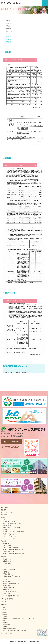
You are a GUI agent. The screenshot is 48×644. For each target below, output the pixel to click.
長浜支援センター (8, 530)
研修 (4, 607)
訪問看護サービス (8, 586)
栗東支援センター (8, 559)
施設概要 (8, 37)
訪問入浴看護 (6, 624)
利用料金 (8, 39)
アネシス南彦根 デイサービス (11, 548)
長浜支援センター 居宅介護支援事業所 (13, 532)
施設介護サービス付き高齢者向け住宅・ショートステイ (18, 618)
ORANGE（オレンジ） (9, 538)
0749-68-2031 (13, 447)
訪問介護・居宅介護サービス (11, 584)
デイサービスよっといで (9, 534)
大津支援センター (8, 561)
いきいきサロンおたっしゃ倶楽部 (12, 524)
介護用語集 (6, 572)
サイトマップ (5, 601)
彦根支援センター (8, 543)
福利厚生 (5, 609)
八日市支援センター (8, 552)
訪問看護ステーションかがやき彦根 (13, 550)
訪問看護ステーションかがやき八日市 (13, 554)
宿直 (4, 620)
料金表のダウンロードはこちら (14, 60)
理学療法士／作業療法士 (9, 629)
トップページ (5, 507)
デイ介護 (5, 616)
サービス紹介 (5, 579)
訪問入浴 (5, 614)
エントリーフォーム (7, 634)
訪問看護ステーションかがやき (11, 528)
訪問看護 (5, 622)
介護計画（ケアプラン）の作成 (11, 576)
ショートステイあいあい (9, 536)
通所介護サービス (8, 590)
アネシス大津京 (7, 563)
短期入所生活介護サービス (10, 592)
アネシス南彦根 (7, 545)
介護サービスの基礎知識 (8, 570)
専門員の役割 (6, 574)
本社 (4, 520)
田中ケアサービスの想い (8, 512)
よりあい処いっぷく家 (9, 522)
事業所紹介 (4, 515)
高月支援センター (8, 526)
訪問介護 (5, 612)
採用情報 (8, 42)
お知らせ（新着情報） (7, 599)
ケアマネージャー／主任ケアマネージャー (14, 631)
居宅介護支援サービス (9, 588)
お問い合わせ (14, 442)
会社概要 (3, 510)
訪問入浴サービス (8, 582)
